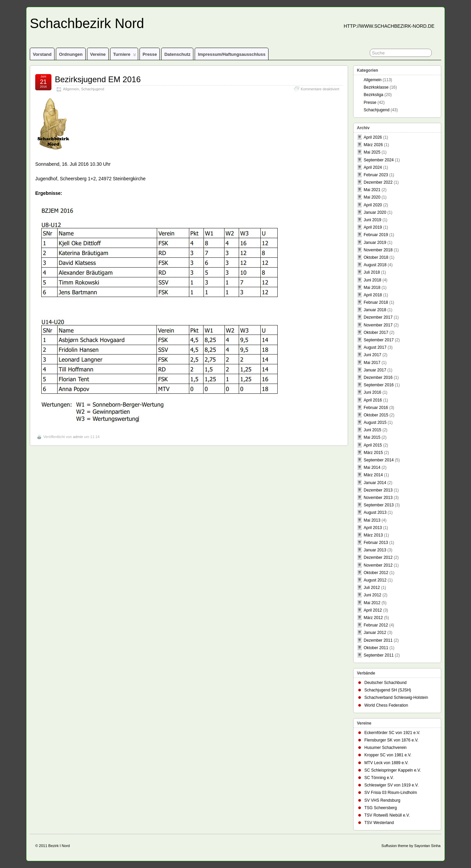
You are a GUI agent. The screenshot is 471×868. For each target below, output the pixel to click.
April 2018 (373, 295)
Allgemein (71, 89)
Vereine (98, 54)
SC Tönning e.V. (379, 778)
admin (78, 437)
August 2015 (375, 422)
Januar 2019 (375, 243)
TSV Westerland (379, 823)
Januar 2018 (375, 310)
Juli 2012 (372, 588)
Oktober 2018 (376, 257)
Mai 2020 (372, 197)
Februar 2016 (376, 408)
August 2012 (375, 580)
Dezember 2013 (378, 490)
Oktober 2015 (376, 415)
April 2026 (373, 137)
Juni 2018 (372, 280)
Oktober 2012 (376, 573)
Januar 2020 (375, 212)
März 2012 (373, 618)
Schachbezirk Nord (87, 23)
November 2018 (378, 250)
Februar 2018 (376, 302)
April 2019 (373, 227)
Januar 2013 (375, 550)
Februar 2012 (376, 625)
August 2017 (375, 347)
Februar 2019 (376, 235)
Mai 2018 (372, 288)
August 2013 (375, 512)
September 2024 (379, 160)
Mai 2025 (372, 152)
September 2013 (379, 505)
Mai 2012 (372, 603)
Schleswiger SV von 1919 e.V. (391, 785)
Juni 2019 (372, 220)
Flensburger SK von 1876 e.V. (391, 740)
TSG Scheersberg (381, 808)
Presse (150, 54)
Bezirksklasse (376, 87)
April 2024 (373, 167)
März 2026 (373, 145)
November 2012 (378, 565)
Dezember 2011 (378, 640)
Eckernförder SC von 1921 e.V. (392, 733)
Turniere (125, 56)
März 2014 (373, 475)
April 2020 (373, 205)
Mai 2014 (372, 467)
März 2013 (373, 535)
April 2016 (373, 400)
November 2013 (378, 498)
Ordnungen (71, 54)
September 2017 (379, 340)
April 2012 (373, 610)
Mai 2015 (372, 437)
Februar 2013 (376, 543)
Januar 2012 (375, 633)
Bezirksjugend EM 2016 (98, 79)
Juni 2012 (372, 595)
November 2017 (378, 325)
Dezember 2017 (378, 317)
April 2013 (373, 528)
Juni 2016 (372, 392)
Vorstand (42, 54)
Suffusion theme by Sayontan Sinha (411, 846)
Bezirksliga (373, 95)
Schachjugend (92, 89)
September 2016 (379, 385)
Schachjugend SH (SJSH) (388, 690)
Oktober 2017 (376, 333)
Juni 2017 (372, 355)
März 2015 (373, 453)
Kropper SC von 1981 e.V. (388, 755)
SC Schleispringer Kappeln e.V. (393, 770)
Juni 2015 (372, 430)
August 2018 (375, 265)
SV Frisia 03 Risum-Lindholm (391, 793)
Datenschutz (177, 54)
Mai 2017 (372, 363)
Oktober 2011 (376, 648)
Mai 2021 (372, 190)
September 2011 (379, 655)
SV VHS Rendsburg (382, 800)
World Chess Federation (386, 705)
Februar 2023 (376, 175)
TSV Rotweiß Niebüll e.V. (387, 815)
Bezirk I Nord (59, 846)
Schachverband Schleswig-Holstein (396, 698)
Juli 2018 (372, 272)
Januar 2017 (375, 370)
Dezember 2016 (378, 378)
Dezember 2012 (378, 557)
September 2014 (379, 460)
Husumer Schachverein (386, 748)
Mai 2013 (372, 520)
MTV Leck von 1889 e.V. (386, 763)
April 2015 (373, 445)
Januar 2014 (375, 483)
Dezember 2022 (378, 182)
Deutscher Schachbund (386, 683)
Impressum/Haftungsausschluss (231, 54)
